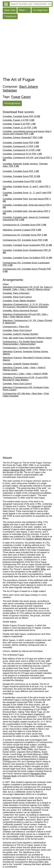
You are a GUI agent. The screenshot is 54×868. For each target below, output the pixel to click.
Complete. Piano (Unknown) (16, 293)
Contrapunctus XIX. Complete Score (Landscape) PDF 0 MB (26, 264)
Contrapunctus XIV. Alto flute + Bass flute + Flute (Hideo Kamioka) (26, 395)
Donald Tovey (23, 747)
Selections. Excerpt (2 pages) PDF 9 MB (22, 230)
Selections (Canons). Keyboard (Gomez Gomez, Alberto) (26, 353)
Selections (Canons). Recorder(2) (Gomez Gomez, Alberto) (27, 359)
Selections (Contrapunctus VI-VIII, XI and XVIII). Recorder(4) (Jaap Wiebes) (26, 379)
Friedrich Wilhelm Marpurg (38, 539)
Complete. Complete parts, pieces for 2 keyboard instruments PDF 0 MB (26, 218)
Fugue (16, 97)
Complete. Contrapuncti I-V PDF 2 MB (21, 146)
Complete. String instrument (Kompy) (20, 311)
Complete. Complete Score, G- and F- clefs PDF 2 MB (27, 188)
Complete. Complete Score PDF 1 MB (21, 171)
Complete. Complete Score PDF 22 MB (21, 176)
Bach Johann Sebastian (20, 88)
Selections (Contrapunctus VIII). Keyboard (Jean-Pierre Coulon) (26, 389)
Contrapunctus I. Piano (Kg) (16, 327)
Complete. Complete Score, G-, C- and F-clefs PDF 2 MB (27, 194)
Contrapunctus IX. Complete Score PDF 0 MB (24, 225)
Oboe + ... (24, 10)
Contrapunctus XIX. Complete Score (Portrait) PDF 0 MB (27, 270)
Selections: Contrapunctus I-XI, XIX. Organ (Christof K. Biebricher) (27, 322)
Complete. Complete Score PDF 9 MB (21, 143)
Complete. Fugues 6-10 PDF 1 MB (19, 124)
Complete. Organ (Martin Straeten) (19, 301)
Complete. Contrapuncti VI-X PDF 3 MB (22, 150)
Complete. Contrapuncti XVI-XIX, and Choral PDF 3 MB (27, 159)
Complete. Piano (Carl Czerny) (17, 297)
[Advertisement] (27, 49)
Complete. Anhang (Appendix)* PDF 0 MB (23, 138)
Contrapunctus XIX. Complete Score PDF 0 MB (25, 240)
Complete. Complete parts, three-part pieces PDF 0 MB (27, 206)
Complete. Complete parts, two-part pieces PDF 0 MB (26, 212)
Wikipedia (7, 458)
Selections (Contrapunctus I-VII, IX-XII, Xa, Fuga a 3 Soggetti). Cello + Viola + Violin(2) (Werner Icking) (28, 288)
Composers (10, 16)
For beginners (40, 10)
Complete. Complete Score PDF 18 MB (21, 116)
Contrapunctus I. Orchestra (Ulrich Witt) (21, 348)
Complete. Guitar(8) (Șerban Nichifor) (21, 364)
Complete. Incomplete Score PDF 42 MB (22, 181)
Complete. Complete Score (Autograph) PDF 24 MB (27, 245)
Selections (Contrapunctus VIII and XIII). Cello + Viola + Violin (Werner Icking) (25, 315)
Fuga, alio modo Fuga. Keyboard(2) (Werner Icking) (27, 338)
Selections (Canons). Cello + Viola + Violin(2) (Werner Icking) (24, 369)
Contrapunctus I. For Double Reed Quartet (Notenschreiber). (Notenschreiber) (23, 343)
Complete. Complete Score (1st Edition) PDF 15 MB (27, 258)
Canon (26, 97)
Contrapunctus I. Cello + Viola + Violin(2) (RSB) (25, 374)
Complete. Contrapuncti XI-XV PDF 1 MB (22, 154)
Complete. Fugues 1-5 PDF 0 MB (19, 120)
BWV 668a (40, 569)
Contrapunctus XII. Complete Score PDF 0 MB (25, 235)
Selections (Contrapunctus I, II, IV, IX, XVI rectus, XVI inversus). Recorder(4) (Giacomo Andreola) (26, 306)
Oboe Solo (10, 10)
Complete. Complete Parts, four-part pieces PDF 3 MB (27, 200)
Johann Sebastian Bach (14, 470)
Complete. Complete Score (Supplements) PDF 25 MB (27, 251)
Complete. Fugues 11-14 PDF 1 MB (20, 128)
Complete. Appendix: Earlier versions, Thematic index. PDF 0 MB (25, 165)
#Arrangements (12, 103)
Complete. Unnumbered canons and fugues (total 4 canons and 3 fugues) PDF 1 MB (27, 133)
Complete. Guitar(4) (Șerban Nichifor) (21, 334)
